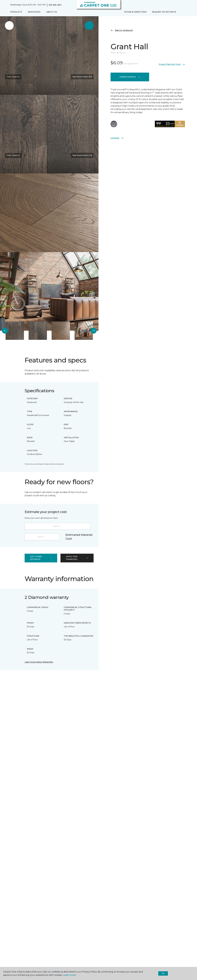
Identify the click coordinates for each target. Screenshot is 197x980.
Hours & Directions (135, 12)
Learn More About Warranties (39, 662)
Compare (117, 138)
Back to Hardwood (122, 30)
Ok (163, 973)
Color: (13, 77)
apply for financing (77, 558)
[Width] (42, 537)
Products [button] (16, 12)
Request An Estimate (164, 12)
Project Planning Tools (172, 64)
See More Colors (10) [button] (82, 77)
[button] (181, 12)
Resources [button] (34, 12)
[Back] (5, 331)
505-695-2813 (55, 5)
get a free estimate (41, 558)
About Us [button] (52, 12)
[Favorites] (184, 12)
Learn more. (70, 975)
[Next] (94, 331)
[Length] (58, 526)
